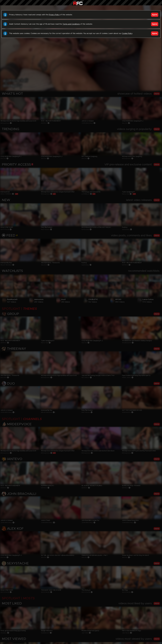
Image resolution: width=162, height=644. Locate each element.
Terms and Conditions (71, 24)
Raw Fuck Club (78, 3)
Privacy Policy (54, 15)
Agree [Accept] (155, 15)
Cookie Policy (127, 33)
